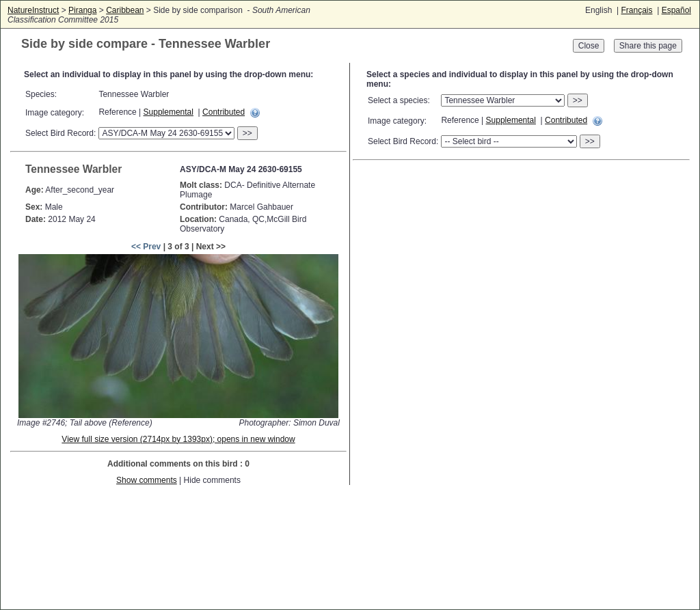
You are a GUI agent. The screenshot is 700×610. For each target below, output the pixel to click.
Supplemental (169, 112)
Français (636, 10)
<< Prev (146, 247)
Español (676, 10)
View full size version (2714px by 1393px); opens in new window (178, 439)
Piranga (82, 10)
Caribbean (125, 10)
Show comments (147, 480)
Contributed (224, 112)
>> (247, 133)
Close (589, 46)
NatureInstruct (33, 10)
